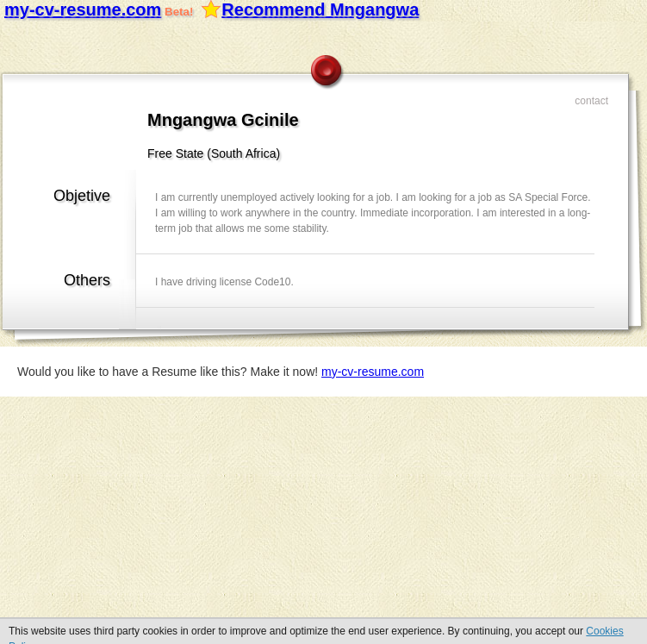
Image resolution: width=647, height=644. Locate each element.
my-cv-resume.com (83, 9)
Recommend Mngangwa (320, 9)
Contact (591, 101)
